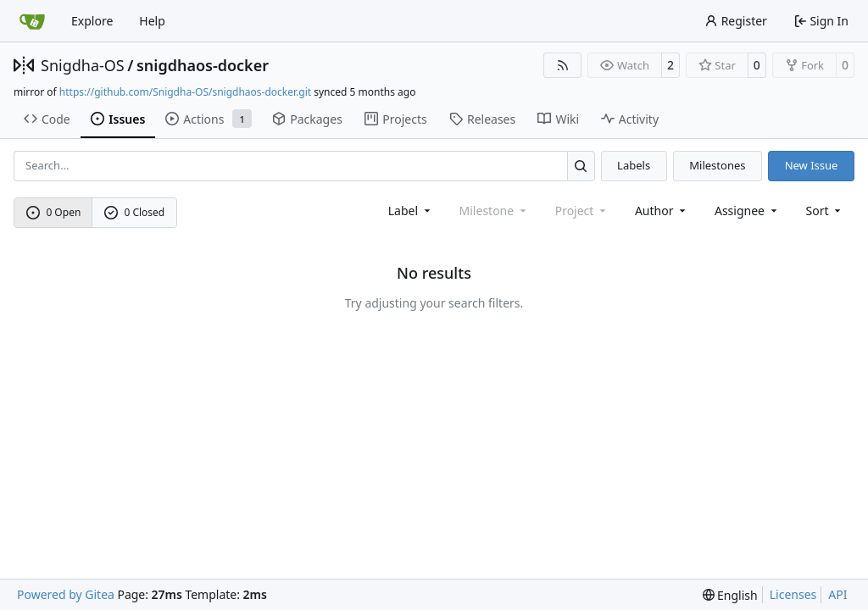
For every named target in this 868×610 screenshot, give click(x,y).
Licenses (793, 594)
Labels (634, 165)
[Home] (32, 21)
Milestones (717, 165)
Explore (92, 21)
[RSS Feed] (563, 65)
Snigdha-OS (83, 65)
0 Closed (135, 212)
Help (152, 21)
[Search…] (581, 166)
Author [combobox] (662, 211)
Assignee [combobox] (747, 211)
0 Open (54, 212)
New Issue (812, 165)
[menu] (825, 211)
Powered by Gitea (66, 594)
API (837, 594)
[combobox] (411, 211)
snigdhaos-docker (203, 65)
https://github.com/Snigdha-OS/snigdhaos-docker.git (185, 92)
